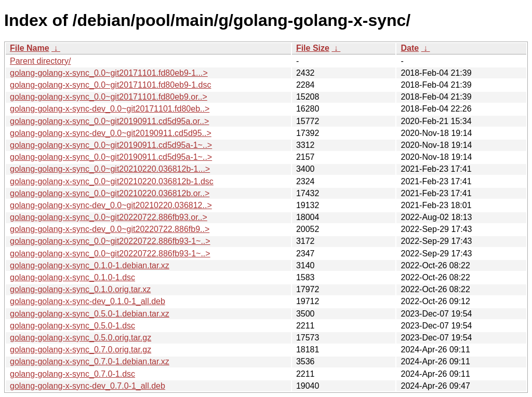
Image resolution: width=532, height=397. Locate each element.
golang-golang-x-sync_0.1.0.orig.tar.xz (80, 289)
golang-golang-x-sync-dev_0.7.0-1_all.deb (88, 386)
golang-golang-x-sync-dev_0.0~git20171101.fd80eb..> (110, 109)
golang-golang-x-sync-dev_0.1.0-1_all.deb (88, 301)
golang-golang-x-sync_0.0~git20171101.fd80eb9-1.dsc (110, 85)
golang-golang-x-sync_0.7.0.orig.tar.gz (81, 350)
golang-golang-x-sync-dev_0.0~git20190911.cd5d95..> (111, 133)
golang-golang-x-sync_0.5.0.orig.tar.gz (81, 338)
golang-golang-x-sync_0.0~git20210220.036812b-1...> (110, 169)
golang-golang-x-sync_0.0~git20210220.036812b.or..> (110, 193)
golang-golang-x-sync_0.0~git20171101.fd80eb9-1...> (109, 73)
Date (410, 48)
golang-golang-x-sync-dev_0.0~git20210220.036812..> (111, 205)
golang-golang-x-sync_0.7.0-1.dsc (72, 374)
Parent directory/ (40, 61)
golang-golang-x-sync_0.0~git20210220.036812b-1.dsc (112, 181)
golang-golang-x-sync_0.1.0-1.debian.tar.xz (90, 265)
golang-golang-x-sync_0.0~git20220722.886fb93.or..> (109, 217)
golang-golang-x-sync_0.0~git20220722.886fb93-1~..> (110, 241)
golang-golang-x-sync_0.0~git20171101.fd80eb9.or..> (109, 97)
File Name (30, 48)
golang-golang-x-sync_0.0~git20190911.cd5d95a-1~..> (111, 145)
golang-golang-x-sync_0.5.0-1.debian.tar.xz (90, 314)
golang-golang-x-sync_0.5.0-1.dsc (72, 326)
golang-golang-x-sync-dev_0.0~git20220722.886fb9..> (110, 229)
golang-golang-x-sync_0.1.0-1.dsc (72, 277)
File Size (313, 48)
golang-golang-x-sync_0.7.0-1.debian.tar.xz (90, 361)
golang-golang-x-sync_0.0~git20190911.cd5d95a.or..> (109, 121)
